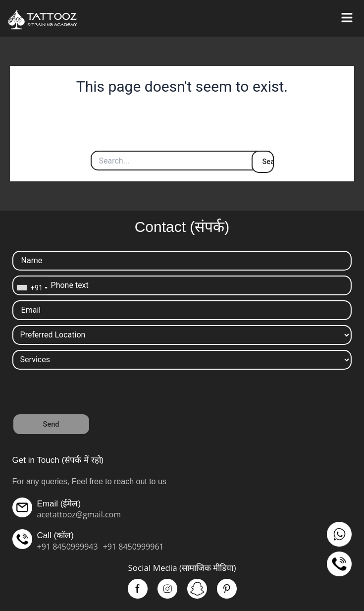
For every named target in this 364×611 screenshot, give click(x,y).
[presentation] (88, 394)
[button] (347, 18)
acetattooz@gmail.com (79, 514)
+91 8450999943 (68, 547)
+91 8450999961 (133, 547)
